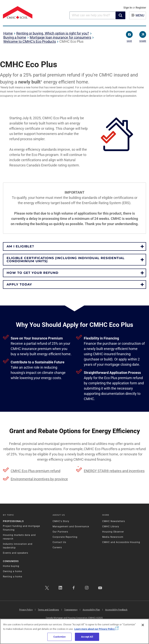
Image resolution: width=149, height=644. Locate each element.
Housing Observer (113, 532)
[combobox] (93, 15)
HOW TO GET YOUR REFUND (32, 273)
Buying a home (15, 37)
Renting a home (13, 577)
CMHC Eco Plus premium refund (36, 471)
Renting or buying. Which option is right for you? (53, 33)
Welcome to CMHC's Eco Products (30, 41)
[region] (74, 631)
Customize (59, 637)
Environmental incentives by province (39, 479)
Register (141, 8)
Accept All (87, 637)
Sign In (128, 8)
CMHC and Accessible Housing (121, 542)
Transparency (71, 610)
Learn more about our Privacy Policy (96, 629)
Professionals (13, 521)
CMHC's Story (61, 521)
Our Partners (60, 532)
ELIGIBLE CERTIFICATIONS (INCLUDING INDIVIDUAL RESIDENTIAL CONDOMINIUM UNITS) (66, 260)
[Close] (143, 625)
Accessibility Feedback (116, 610)
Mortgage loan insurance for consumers (60, 37)
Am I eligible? (20, 246)
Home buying (11, 566)
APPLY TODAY (19, 284)
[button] (120, 15)
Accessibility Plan (91, 610)
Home (8, 33)
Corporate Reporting (65, 537)
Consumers (11, 561)
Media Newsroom (113, 537)
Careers (57, 547)
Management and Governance (71, 527)
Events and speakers (16, 553)
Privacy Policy (26, 610)
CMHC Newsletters (114, 521)
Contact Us (59, 542)
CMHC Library (111, 527)
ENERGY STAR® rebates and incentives (114, 471)
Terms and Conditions (48, 610)
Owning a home (12, 571)
